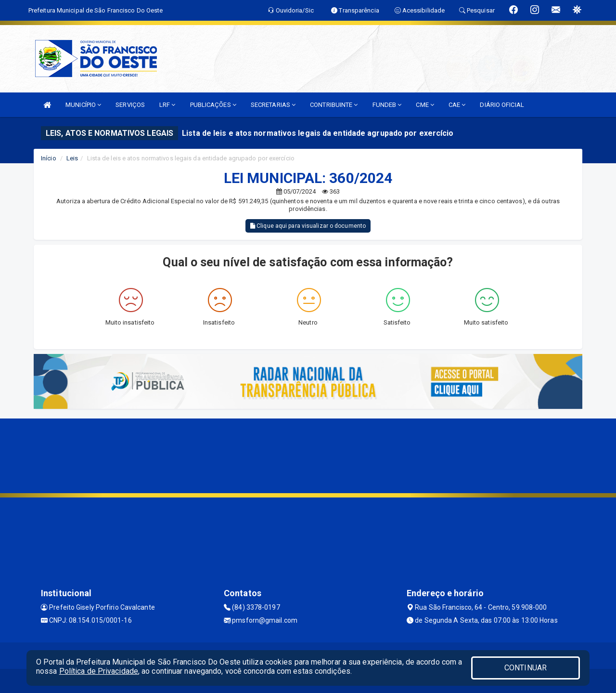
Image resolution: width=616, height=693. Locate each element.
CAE (457, 105)
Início (49, 158)
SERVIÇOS (130, 105)
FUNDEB (387, 105)
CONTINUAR (526, 668)
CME (425, 105)
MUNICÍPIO (83, 105)
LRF (167, 105)
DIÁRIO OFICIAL (502, 105)
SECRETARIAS (273, 105)
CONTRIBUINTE (334, 105)
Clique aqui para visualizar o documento (308, 226)
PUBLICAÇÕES (213, 105)
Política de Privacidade (99, 671)
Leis (72, 158)
